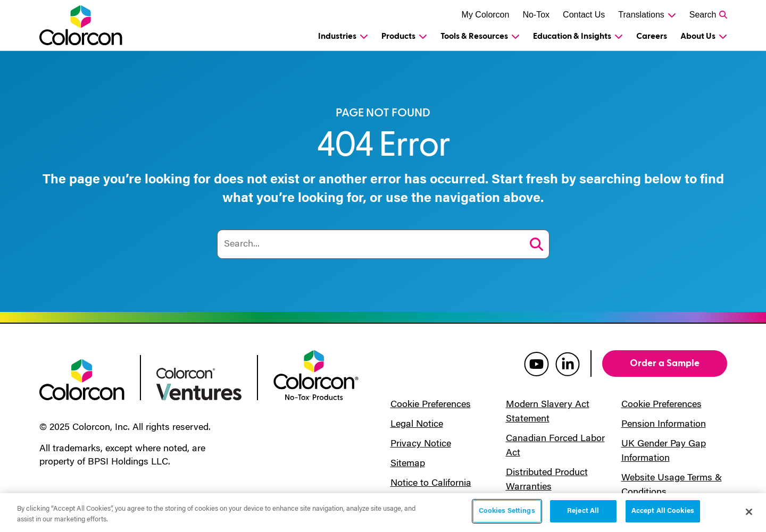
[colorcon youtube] (536, 364)
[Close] (749, 512)
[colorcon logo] (82, 379)
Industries (337, 36)
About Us (698, 36)
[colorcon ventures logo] (199, 383)
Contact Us (584, 15)
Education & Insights (572, 36)
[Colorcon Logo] (91, 25)
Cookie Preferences (431, 405)
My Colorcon (486, 15)
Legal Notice (417, 425)
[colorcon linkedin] (568, 364)
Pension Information (664, 425)
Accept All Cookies (663, 511)
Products (398, 36)
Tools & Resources (474, 36)
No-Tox (536, 15)
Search (703, 15)
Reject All (583, 511)
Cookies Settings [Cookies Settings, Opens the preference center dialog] (507, 511)
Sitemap (408, 464)
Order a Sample (665, 363)
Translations (641, 15)
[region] (383, 513)
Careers (652, 36)
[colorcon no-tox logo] (316, 374)
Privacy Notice (421, 444)
